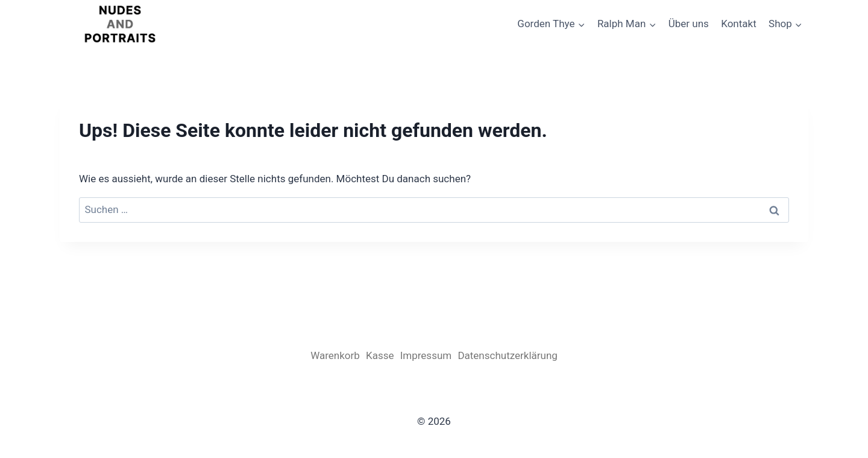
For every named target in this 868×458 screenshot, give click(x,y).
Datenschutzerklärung (507, 355)
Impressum (426, 355)
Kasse (380, 355)
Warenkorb (335, 355)
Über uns (689, 24)
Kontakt (739, 24)
